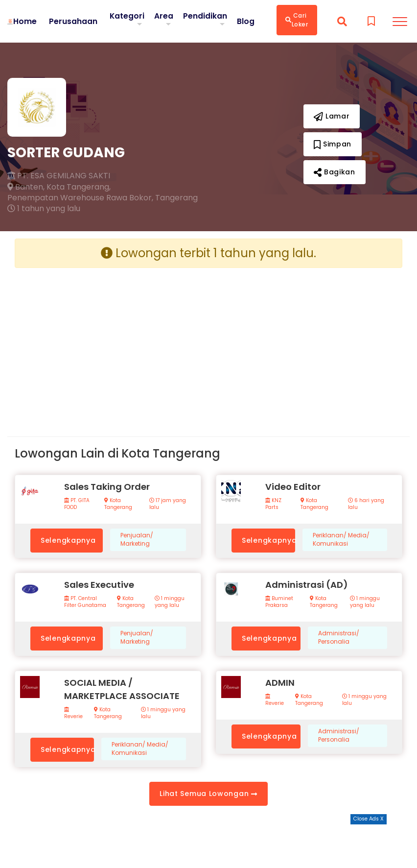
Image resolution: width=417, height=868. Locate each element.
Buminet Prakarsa (279, 602)
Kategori (127, 15)
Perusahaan (73, 21)
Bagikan (335, 172)
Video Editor (293, 487)
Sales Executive (99, 585)
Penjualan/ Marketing (137, 540)
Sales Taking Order (107, 487)
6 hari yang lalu (366, 504)
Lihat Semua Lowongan (208, 794)
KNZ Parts (273, 504)
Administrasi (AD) (307, 585)
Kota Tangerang (118, 504)
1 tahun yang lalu (44, 209)
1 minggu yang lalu (170, 602)
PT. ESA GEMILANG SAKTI (59, 176)
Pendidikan (205, 15)
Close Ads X (369, 819)
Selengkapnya (68, 540)
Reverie (73, 713)
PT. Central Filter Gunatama (85, 602)
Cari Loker (297, 20)
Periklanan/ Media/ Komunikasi (341, 540)
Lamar (332, 116)
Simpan (333, 144)
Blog (246, 21)
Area (164, 15)
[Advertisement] (108, 344)
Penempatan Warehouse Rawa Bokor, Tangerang (103, 198)
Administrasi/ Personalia (339, 638)
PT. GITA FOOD (77, 504)
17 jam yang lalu (168, 504)
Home (24, 21)
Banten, (26, 187)
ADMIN (280, 683)
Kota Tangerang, (79, 187)
